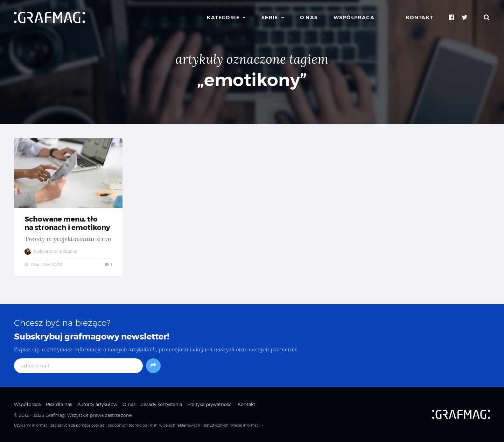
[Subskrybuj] (153, 366)
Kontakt (420, 17)
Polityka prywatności (210, 404)
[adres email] (78, 366)
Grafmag (55, 415)
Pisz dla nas (59, 404)
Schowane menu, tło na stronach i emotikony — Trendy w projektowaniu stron (68, 207)
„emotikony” (252, 80)
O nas (309, 17)
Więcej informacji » (247, 425)
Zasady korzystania (161, 404)
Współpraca (354, 17)
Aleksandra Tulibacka (51, 251)
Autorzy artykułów (97, 404)
